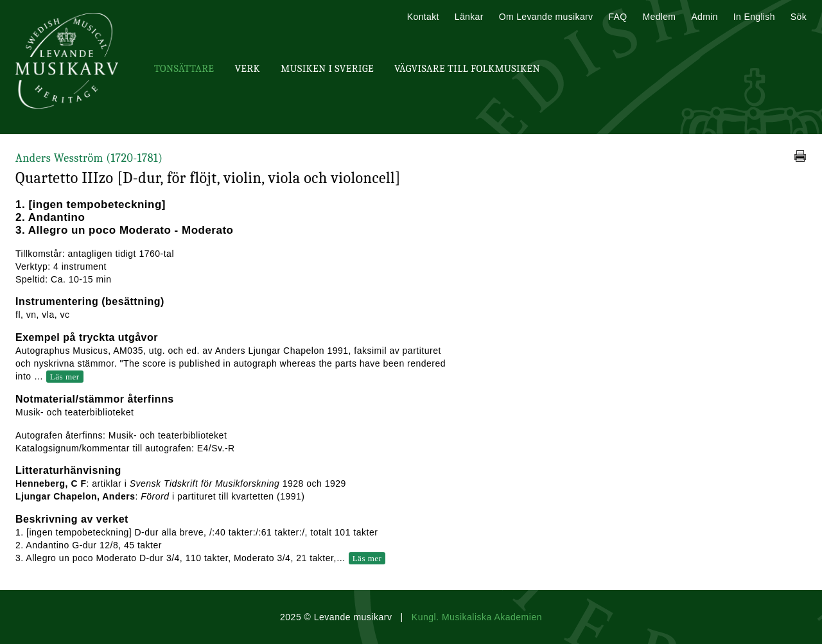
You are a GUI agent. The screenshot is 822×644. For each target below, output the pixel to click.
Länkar (469, 17)
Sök (799, 17)
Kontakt (423, 17)
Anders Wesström (89, 158)
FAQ (617, 17)
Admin (704, 17)
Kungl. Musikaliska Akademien (477, 617)
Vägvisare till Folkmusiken (467, 69)
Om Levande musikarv (546, 17)
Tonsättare (184, 69)
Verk (247, 69)
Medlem (659, 17)
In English (754, 17)
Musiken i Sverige (327, 69)
